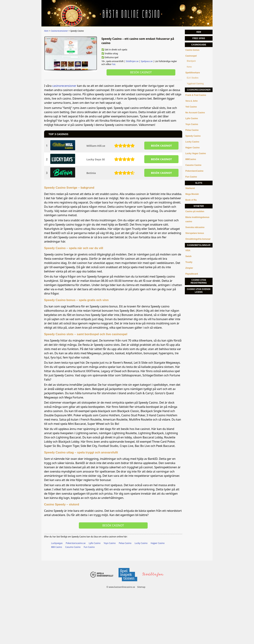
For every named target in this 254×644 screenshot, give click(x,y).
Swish (188, 256)
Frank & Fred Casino (196, 95)
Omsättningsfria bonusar (198, 239)
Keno (189, 67)
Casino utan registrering (199, 281)
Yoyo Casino (110, 543)
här (114, 64)
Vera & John (191, 101)
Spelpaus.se (147, 61)
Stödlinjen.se (132, 61)
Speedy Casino (193, 136)
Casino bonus (192, 50)
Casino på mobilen (195, 211)
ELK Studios (193, 78)
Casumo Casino (73, 547)
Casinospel (191, 56)
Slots (199, 183)
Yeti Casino (191, 107)
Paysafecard (192, 274)
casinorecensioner (64, 86)
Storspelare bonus (195, 233)
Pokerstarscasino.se (76, 543)
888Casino (191, 159)
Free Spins (199, 38)
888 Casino (57, 547)
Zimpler (189, 268)
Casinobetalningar (199, 245)
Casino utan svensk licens (199, 291)
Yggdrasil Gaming (195, 84)
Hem (199, 32)
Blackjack (191, 61)
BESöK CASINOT (161, 145)
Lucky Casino (141, 543)
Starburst (190, 188)
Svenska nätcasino (195, 227)
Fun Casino (89, 547)
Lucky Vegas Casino (196, 153)
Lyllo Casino (95, 543)
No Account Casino (195, 113)
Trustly (189, 262)
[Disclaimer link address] (128, 582)
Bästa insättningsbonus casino (197, 219)
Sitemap (141, 587)
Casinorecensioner (199, 90)
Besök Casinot (141, 72)
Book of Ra (191, 200)
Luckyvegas (57, 543)
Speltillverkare (193, 73)
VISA (188, 250)
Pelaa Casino (125, 543)
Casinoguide (199, 45)
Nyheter (199, 206)
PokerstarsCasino (194, 171)
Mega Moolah (192, 194)
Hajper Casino (158, 543)
